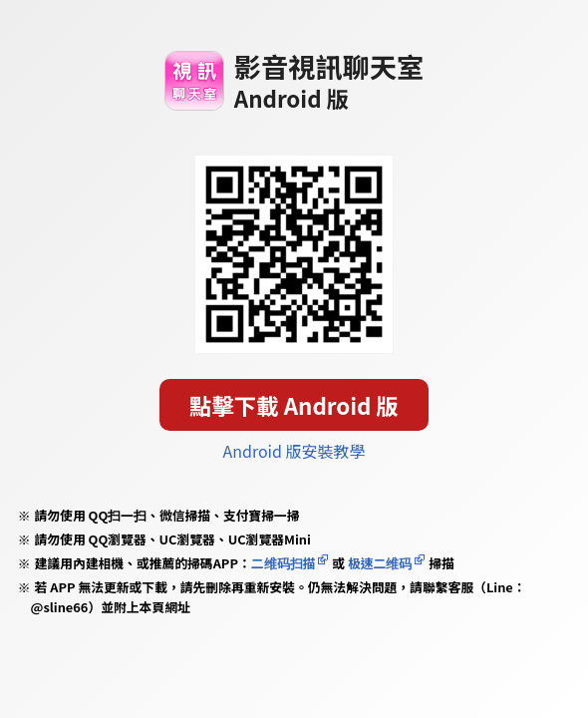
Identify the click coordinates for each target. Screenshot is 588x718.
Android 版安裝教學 (294, 451)
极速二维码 (380, 563)
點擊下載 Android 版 (294, 405)
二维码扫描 (284, 563)
